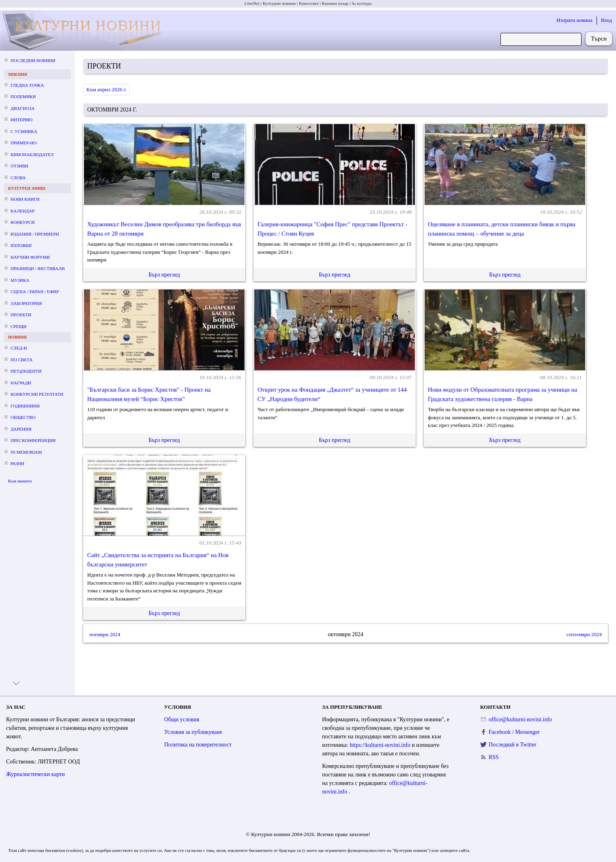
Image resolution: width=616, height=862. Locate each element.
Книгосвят (309, 3)
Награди (21, 383)
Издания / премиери (35, 234)
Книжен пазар (335, 3)
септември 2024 (584, 634)
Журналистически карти (35, 774)
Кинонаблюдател (32, 154)
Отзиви (19, 166)
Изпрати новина (574, 20)
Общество (23, 417)
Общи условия (182, 719)
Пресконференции (33, 440)
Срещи (18, 326)
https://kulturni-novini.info (381, 745)
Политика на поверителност (198, 745)
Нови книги (25, 199)
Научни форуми (30, 257)
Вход (606, 20)
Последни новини (33, 60)
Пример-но (24, 143)
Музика (20, 280)
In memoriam (26, 452)
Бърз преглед (164, 275)
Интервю (21, 120)
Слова (18, 178)
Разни (17, 463)
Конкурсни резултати (37, 394)
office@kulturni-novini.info (520, 719)
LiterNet (252, 3)
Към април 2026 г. (106, 89)
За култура (362, 3)
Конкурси (23, 222)
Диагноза (23, 108)
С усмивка (24, 131)
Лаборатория (26, 303)
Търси (599, 39)
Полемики (23, 96)
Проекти (21, 315)
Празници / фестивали (38, 268)
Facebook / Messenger (514, 732)
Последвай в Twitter (513, 745)
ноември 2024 (105, 634)
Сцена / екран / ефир (35, 292)
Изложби (21, 245)
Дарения (21, 429)
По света (21, 360)
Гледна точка (27, 85)
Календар (23, 211)
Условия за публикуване (193, 732)
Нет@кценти (26, 371)
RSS (494, 757)
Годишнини (25, 406)
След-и (19, 348)
